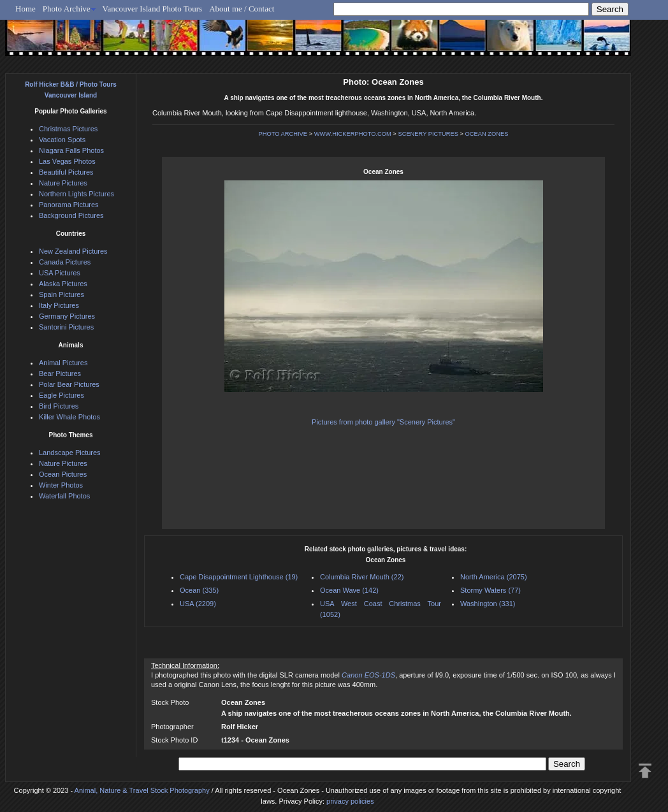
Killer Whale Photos (69, 417)
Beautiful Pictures (66, 172)
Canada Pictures (65, 262)
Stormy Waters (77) (490, 590)
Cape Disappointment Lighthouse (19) (239, 577)
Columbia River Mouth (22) (362, 577)
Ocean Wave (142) (349, 590)
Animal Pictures (63, 363)
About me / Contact (242, 9)
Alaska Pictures (63, 284)
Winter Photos (61, 485)
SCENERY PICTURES (428, 134)
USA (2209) (198, 604)
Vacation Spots (62, 140)
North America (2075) (494, 577)
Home (25, 9)
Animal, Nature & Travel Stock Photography (142, 790)
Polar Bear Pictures (69, 384)
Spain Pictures (62, 294)
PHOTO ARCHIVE (283, 134)
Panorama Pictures (69, 205)
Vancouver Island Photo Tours (153, 9)
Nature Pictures (63, 183)
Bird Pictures (59, 406)
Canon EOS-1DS (368, 675)
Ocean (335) (199, 590)
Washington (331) (488, 604)
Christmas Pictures (68, 129)
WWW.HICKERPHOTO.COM (353, 134)
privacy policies (350, 801)
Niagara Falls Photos (71, 150)
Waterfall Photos (64, 496)
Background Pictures (71, 215)
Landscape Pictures (70, 453)
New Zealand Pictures (73, 251)
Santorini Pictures (66, 327)
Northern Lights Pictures (76, 194)
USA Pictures (60, 273)
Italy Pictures (59, 305)
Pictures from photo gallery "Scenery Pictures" (383, 422)
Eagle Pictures (62, 395)
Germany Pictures (67, 316)
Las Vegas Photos (67, 161)
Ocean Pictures (63, 474)
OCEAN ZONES (487, 134)
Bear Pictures (60, 373)
